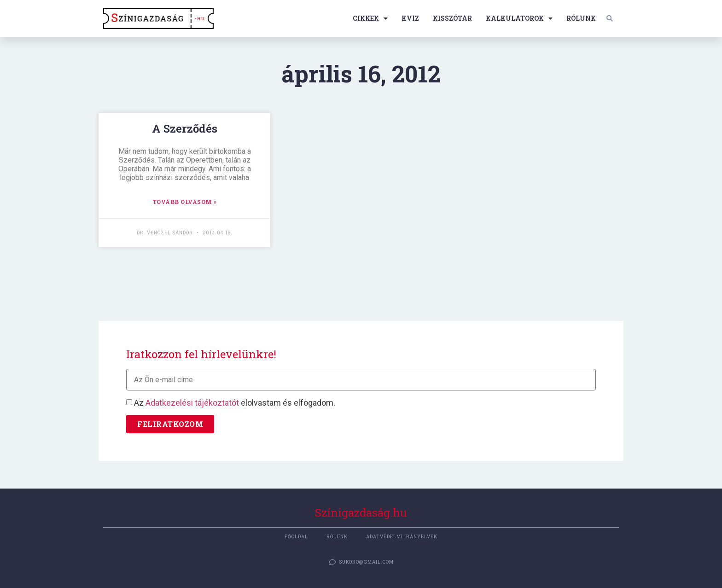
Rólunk (581, 18)
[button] (610, 18)
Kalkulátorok (519, 18)
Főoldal (296, 537)
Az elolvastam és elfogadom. (235, 403)
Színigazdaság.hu (361, 512)
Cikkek (370, 18)
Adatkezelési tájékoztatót (192, 403)
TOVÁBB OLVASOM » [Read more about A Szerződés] (185, 202)
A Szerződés (185, 128)
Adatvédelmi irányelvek (402, 537)
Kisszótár (452, 18)
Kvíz (410, 18)
